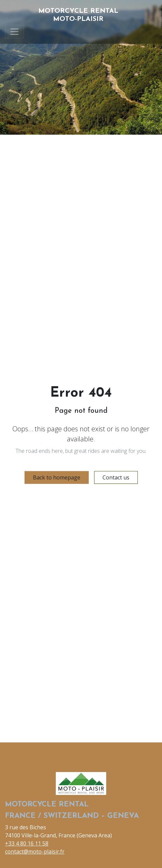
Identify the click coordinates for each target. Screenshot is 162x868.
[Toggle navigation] (14, 32)
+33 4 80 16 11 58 (27, 843)
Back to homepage (57, 477)
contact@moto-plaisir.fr (35, 852)
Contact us (116, 477)
